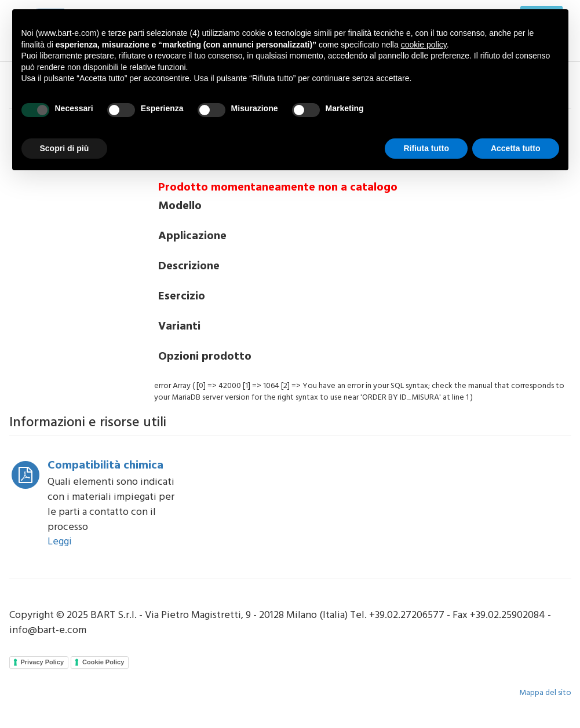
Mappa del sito (545, 693)
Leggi (60, 542)
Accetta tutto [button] (516, 148)
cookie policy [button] (424, 45)
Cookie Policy (103, 662)
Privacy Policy (43, 662)
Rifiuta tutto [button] (426, 148)
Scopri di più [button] (65, 148)
